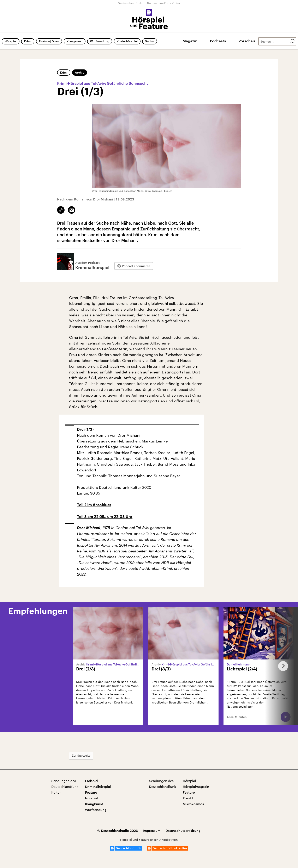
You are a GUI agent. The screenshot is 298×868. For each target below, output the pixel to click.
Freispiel (92, 781)
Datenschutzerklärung (183, 830)
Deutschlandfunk (130, 3)
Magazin (190, 41)
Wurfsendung (100, 41)
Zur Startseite (81, 755)
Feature (91, 792)
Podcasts (218, 41)
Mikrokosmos (193, 804)
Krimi (28, 41)
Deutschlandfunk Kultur (164, 3)
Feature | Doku (49, 41)
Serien (150, 41)
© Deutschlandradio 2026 (118, 830)
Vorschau (247, 41)
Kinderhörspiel (127, 41)
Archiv (80, 72)
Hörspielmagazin (196, 786)
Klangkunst (75, 41)
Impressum (152, 830)
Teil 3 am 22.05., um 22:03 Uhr (105, 517)
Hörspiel (11, 41)
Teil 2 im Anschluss (94, 505)
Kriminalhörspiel (98, 786)
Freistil (188, 798)
